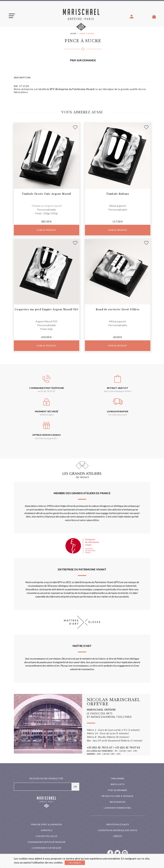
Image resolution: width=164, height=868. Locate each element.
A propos (46, 830)
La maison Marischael (117, 808)
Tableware (117, 778)
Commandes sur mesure (46, 848)
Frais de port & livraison (47, 824)
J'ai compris (75, 863)
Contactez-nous (46, 836)
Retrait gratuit (118, 388)
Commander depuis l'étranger (47, 842)
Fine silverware (118, 790)
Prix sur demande (83, 60)
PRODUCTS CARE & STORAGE (118, 796)
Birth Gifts (118, 784)
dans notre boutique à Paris (118, 391)
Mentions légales (118, 824)
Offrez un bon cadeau (46, 435)
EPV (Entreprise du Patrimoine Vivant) (72, 89)
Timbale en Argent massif (46, 206)
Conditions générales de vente (118, 830)
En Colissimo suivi (118, 415)
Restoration (118, 802)
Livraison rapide (118, 411)
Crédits (118, 836)
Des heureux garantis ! (47, 438)
